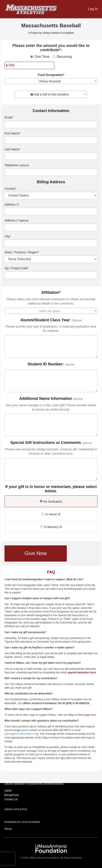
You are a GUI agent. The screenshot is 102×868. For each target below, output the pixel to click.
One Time (40, 57)
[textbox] (51, 94)
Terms (8, 829)
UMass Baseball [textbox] (50, 81)
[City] (51, 243)
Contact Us (11, 799)
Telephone (11, 165)
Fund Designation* (51, 75)
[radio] (51, 502)
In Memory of (51, 527)
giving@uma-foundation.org (22, 734)
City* (8, 236)
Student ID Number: (46, 364)
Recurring (62, 57)
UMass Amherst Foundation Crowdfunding (34, 784)
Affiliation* (51, 293)
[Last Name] (51, 156)
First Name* (12, 133)
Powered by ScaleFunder (22, 822)
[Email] (51, 124)
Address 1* (12, 205)
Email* (9, 117)
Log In (93, 9)
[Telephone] (51, 172)
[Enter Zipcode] (51, 275)
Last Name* (12, 149)
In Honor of (51, 514)
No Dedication (51, 502)
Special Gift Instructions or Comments (46, 443)
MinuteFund (11, 795)
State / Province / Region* (22, 252)
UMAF (8, 791)
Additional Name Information (46, 399)
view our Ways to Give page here (77, 715)
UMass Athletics (16, 809)
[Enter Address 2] (51, 227)
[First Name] (51, 140)
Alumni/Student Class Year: (46, 320)
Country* (10, 189)
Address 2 (11, 220)
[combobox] (51, 81)
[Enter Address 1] (51, 211)
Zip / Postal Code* (17, 268)
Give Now (36, 553)
